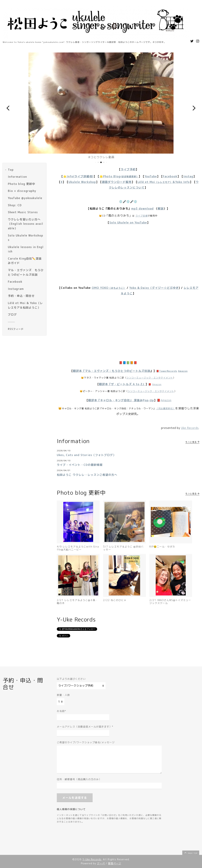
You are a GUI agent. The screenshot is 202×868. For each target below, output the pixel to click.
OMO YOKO (109, 288)
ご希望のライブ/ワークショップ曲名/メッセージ (86, 742)
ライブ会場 (142, 216)
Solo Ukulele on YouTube (128, 223)
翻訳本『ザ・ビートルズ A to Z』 (122, 384)
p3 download (144, 209)
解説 (161, 209)
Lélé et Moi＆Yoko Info (164, 182)
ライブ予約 (128, 169)
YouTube (151, 176)
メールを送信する (75, 798)
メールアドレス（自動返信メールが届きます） (85, 727)
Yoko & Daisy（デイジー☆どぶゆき (154, 288)
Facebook (170, 176)
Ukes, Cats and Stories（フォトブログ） (86, 455)
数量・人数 (63, 695)
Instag (188, 176)
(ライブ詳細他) (83, 176)
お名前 (61, 711)
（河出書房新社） (165, 408)
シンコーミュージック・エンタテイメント (150, 378)
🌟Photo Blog (119, 176)
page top (191, 853)
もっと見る (192, 442)
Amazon (183, 371)
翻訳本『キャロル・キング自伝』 (111, 400)
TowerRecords (168, 371)
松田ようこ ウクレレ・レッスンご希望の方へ (87, 475)
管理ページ (115, 863)
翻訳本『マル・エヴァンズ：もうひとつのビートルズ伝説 (112, 371)
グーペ (101, 863)
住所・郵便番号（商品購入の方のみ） (79, 779)
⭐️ (65, 176)
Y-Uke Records (92, 859)
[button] (8, 108)
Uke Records (190, 428)
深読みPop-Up (144, 400)
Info (70, 176)
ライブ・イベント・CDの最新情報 (80, 465)
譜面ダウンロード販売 (117, 182)
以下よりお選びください (71, 679)
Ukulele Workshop (82, 182)
